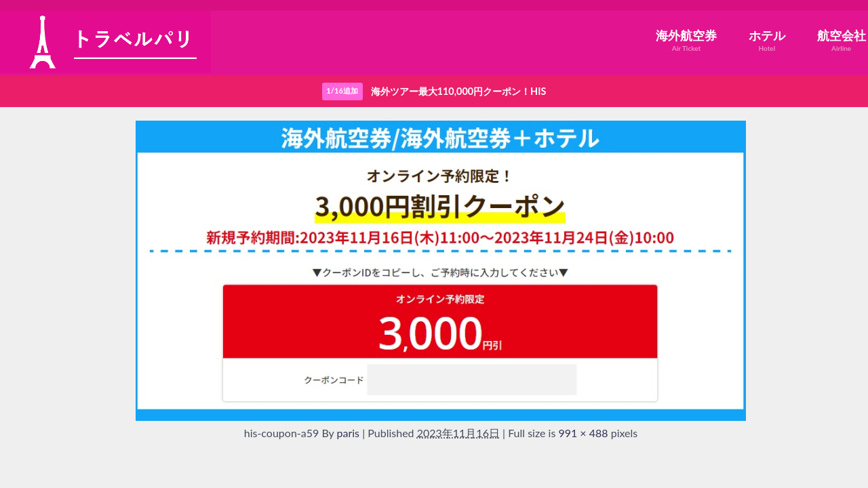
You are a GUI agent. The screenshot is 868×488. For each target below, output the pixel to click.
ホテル (767, 40)
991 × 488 (583, 433)
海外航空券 (686, 40)
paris (349, 433)
